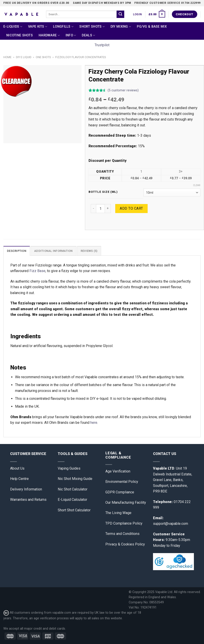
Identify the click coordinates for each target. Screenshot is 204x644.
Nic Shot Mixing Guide (75, 479)
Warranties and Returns (28, 500)
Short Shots (92, 27)
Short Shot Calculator (74, 510)
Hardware (49, 35)
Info (71, 35)
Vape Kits (38, 27)
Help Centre (19, 479)
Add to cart (131, 208)
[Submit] (120, 14)
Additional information (53, 251)
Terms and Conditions (122, 534)
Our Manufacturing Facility (126, 502)
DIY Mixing (121, 27)
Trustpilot (102, 45)
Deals (88, 35)
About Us (17, 468)
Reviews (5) (89, 251)
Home (7, 57)
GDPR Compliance (120, 492)
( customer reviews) (123, 91)
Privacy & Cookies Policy (125, 544)
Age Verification (118, 471)
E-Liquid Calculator (72, 500)
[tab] (17, 251)
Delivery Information (26, 489)
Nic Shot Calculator (73, 489)
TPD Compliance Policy (124, 523)
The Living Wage (118, 513)
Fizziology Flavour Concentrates (81, 57)
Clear (197, 185)
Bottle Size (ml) (103, 192)
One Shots (43, 57)
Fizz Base (37, 271)
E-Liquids (13, 27)
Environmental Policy (122, 482)
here (94, 423)
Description (17, 251)
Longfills (63, 27)
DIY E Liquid (24, 57)
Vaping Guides (69, 468)
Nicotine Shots (20, 35)
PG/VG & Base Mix (152, 27)
